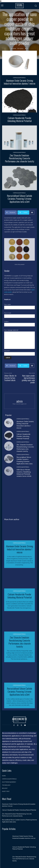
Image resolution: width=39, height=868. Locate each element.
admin (14, 49)
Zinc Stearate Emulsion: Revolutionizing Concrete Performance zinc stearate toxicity (20, 158)
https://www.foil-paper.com (20, 404)
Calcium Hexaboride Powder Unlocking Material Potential (20, 119)
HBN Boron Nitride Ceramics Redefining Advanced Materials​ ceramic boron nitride (24, 473)
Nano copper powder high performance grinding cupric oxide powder (28, 379)
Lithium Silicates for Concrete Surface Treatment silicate (10, 378)
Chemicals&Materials (20, 10)
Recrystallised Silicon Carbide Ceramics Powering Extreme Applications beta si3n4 (19, 199)
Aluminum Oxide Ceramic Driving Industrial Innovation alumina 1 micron (19, 82)
